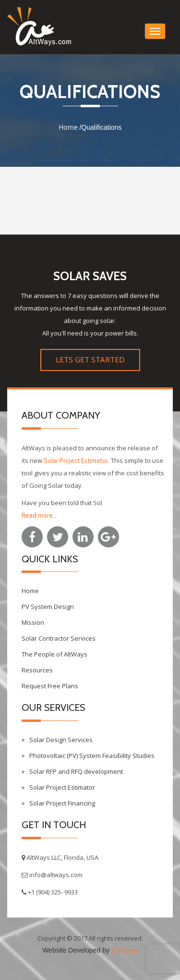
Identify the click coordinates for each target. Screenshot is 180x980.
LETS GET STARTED (90, 360)
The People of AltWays (54, 654)
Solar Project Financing (62, 803)
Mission (33, 622)
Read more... (39, 515)
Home (68, 127)
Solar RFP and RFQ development (76, 771)
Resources (37, 670)
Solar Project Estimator (76, 460)
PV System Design (48, 607)
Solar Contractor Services (59, 638)
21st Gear (125, 950)
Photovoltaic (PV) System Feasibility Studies (92, 756)
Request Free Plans (50, 686)
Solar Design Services (61, 740)
